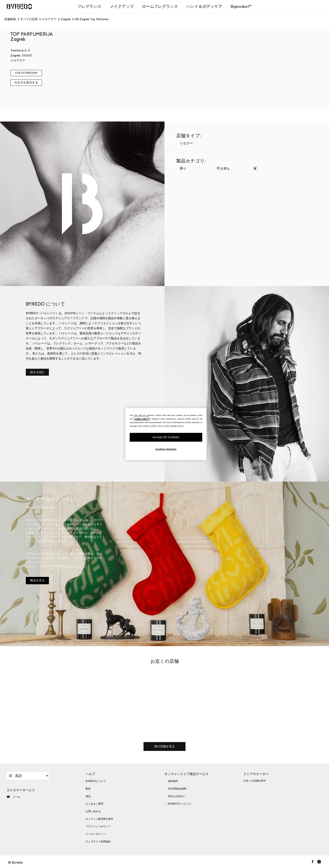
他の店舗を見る (164, 746)
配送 (88, 789)
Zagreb (66, 19)
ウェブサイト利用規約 (98, 842)
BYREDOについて (96, 781)
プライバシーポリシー (98, 826)
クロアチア (49, 19)
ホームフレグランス (160, 6)
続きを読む (37, 372)
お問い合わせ (93, 811)
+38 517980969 (26, 73)
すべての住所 (29, 19)
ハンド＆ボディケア (204, 6)
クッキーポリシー (96, 834)
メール (14, 797)
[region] (166, 434)
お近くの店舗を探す (255, 781)
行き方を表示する (26, 83)
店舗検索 (10, 19)
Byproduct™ (241, 6)
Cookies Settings (166, 449)
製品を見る (37, 580)
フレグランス (89, 6)
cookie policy (141, 419)
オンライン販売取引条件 (99, 819)
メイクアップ (122, 6)
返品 (88, 796)
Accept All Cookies (166, 437)
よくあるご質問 (94, 804)
